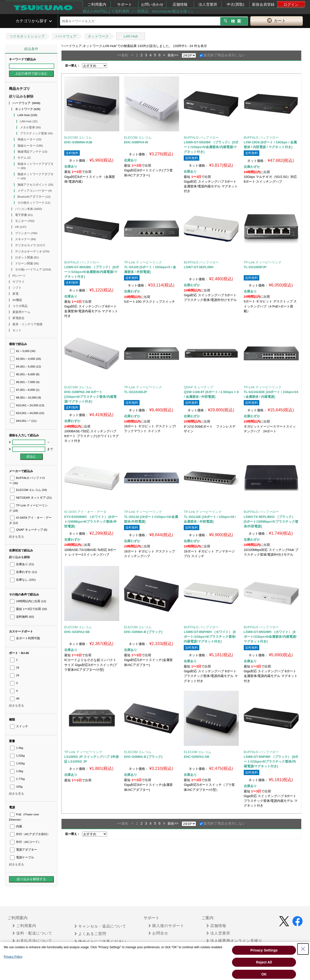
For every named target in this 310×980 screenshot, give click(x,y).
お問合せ (158, 933)
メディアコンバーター (35, 191)
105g (16, 787)
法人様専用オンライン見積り (234, 941)
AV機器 (18, 300)
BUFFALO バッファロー (201, 137)
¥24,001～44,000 (27, 413)
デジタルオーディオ (32, 251)
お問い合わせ (152, 4)
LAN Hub (131, 36)
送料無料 (22, 617)
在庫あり (22, 564)
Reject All (264, 962)
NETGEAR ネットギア (31, 498)
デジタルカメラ (30, 245)
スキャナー (25, 239)
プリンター (26, 233)
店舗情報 (180, 4)
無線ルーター (30, 146)
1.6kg (16, 771)
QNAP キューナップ (29, 530)
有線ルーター (29, 139)
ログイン (291, 4)
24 (15, 675)
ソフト (17, 288)
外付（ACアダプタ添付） (30, 834)
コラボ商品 (20, 306)
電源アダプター (23, 850)
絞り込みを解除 (21, 96)
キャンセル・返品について (100, 926)
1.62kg (17, 763)
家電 (16, 294)
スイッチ (19, 726)
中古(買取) (235, 4)
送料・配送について (32, 933)
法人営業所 (208, 4)
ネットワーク (98, 36)
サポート (124, 4)
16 (15, 668)
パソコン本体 (29, 209)
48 (15, 699)
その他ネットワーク (34, 203)
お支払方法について (32, 941)
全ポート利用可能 (25, 638)
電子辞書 (24, 215)
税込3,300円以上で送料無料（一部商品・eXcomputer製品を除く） (139, 11)
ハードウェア (66, 36)
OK (264, 974)
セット (17, 330)
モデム (24, 158)
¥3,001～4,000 (25, 359)
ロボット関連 (27, 257)
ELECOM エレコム (28, 490)
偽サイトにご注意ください (100, 941)
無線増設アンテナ (32, 152)
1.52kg (17, 756)
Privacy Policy (13, 957)
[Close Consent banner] (303, 949)
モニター (25, 221)
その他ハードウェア (33, 269)
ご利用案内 (97, 4)
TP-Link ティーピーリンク (143, 262)
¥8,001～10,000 (25, 398)
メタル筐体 (30, 127)
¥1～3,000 (23, 351)
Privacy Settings (264, 950)
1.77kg (17, 779)
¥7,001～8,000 (25, 390)
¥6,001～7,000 (25, 382)
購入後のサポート (166, 926)
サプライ (19, 282)
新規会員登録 (263, 4)
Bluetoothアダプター (34, 197)
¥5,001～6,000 (25, 374)
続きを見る (16, 537)
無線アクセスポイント (35, 185)
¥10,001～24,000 (27, 405)
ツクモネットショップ (27, 36)
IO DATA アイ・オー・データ (85, 512)
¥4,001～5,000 (25, 367)
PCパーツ (19, 276)
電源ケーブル (22, 857)
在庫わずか (23, 572)
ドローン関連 (27, 263)
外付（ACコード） (25, 842)
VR (21, 227)
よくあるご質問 (90, 934)
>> (176, 55)
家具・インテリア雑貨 (28, 324)
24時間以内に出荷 (28, 601)
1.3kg (16, 748)
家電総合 (19, 318)
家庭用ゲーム (22, 312)
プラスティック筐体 (36, 133)
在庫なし (23, 580)
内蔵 (16, 826)
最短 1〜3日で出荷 (28, 609)
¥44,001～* (23, 421)
